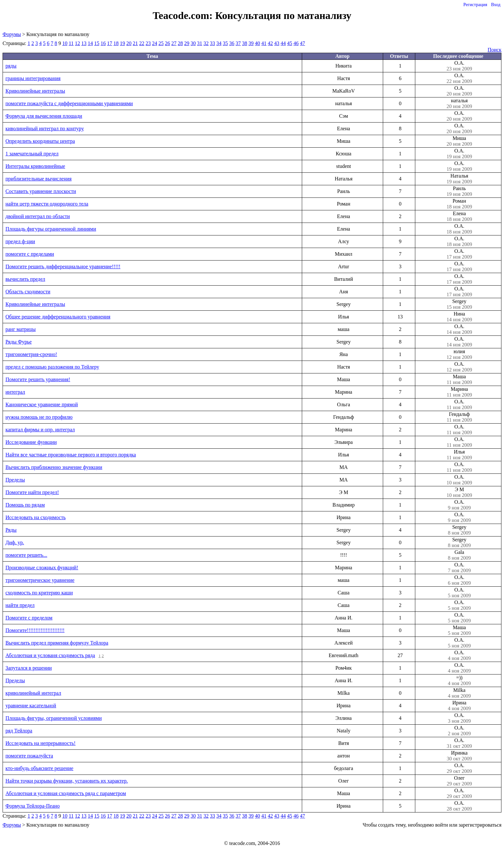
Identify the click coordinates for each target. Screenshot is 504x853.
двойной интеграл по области (38, 216)
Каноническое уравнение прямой (42, 404)
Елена (459, 216)
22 (142, 43)
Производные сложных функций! (42, 568)
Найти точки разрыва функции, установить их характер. (67, 781)
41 (264, 43)
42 (270, 43)
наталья (459, 104)
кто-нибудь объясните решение (39, 768)
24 (155, 43)
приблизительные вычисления (39, 179)
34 (219, 43)
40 (257, 43)
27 (174, 43)
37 (238, 43)
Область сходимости (28, 292)
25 (161, 43)
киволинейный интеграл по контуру (45, 128)
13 (84, 43)
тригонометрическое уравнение (40, 580)
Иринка (459, 756)
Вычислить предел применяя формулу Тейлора (57, 643)
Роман (459, 204)
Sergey (459, 304)
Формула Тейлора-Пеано (33, 806)
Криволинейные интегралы (35, 91)
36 (232, 43)
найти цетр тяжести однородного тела (47, 204)
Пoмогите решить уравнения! (38, 379)
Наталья (459, 179)
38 (245, 43)
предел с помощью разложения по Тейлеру (52, 367)
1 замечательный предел (32, 154)
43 (277, 43)
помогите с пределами (30, 254)
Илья (459, 455)
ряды (11, 66)
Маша (459, 380)
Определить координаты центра (40, 141)
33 (212, 43)
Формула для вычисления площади (44, 116)
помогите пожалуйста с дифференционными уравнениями (69, 103)
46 (296, 43)
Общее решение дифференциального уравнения (58, 317)
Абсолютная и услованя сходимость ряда (50, 655)
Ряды (11, 530)
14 (90, 43)
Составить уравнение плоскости (41, 191)
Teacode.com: (184, 15)
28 (180, 43)
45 (290, 43)
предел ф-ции (20, 241)
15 (97, 43)
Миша (459, 141)
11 (71, 43)
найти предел (20, 605)
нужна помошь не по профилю (39, 417)
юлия (459, 354)
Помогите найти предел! (32, 492)
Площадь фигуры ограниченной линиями (51, 229)
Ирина (459, 706)
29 (187, 43)
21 (135, 43)
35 (225, 43)
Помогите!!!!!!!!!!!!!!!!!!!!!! (35, 630)
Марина (459, 392)
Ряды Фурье (19, 342)
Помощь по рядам (25, 505)
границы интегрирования (33, 78)
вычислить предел (25, 279)
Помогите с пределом (29, 618)
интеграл (15, 392)
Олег (459, 781)
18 (116, 43)
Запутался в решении (29, 668)
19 (122, 43)
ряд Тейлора (19, 731)
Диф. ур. (15, 542)
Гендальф (459, 417)
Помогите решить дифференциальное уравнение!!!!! (63, 266)
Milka (459, 693)
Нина (459, 317)
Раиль (459, 191)
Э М (459, 492)
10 (65, 43)
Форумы (12, 34)
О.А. (459, 66)
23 (148, 43)
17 (110, 43)
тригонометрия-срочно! (31, 354)
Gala (459, 555)
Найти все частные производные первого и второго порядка (71, 455)
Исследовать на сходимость (36, 517)
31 (200, 43)
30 (193, 43)
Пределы (15, 480)
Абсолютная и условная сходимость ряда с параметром (66, 793)
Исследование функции (31, 442)
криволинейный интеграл (33, 693)
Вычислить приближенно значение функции (54, 467)
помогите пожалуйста (29, 756)
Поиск (495, 50)
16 (103, 43)
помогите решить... (26, 555)
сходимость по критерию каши (39, 593)
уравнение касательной (31, 706)
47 (302, 43)
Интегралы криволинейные (35, 166)
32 (206, 43)
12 (77, 43)
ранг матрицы (21, 329)
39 (251, 43)
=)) (459, 681)
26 (167, 43)
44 (283, 43)
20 (129, 43)
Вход (496, 5)
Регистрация (475, 5)
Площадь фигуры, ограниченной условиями (54, 718)
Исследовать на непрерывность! (40, 743)
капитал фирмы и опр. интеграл (40, 430)
